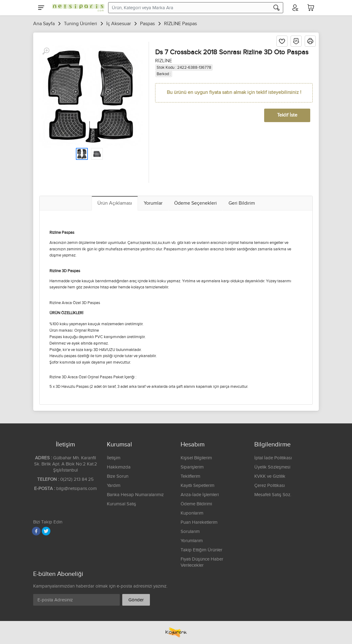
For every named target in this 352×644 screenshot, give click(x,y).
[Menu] (41, 8)
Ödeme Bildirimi (196, 504)
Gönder (136, 600)
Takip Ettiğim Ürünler (201, 550)
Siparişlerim (192, 467)
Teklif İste (287, 115)
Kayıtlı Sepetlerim (198, 486)
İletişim (114, 458)
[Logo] (77, 8)
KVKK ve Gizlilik (270, 476)
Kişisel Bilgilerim (196, 458)
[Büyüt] (46, 51)
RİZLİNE (164, 61)
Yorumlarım (192, 541)
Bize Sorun (118, 476)
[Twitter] (46, 531)
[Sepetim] (311, 8)
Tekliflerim (190, 476)
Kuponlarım (192, 513)
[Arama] (276, 8)
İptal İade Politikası (273, 458)
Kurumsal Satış (121, 504)
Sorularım (190, 532)
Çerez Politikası (270, 486)
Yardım (114, 486)
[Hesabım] (295, 8)
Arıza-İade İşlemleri (200, 495)
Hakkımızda (119, 467)
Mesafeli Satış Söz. (273, 495)
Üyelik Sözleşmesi (272, 467)
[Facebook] (36, 531)
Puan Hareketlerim (199, 522)
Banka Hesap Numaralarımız (135, 495)
